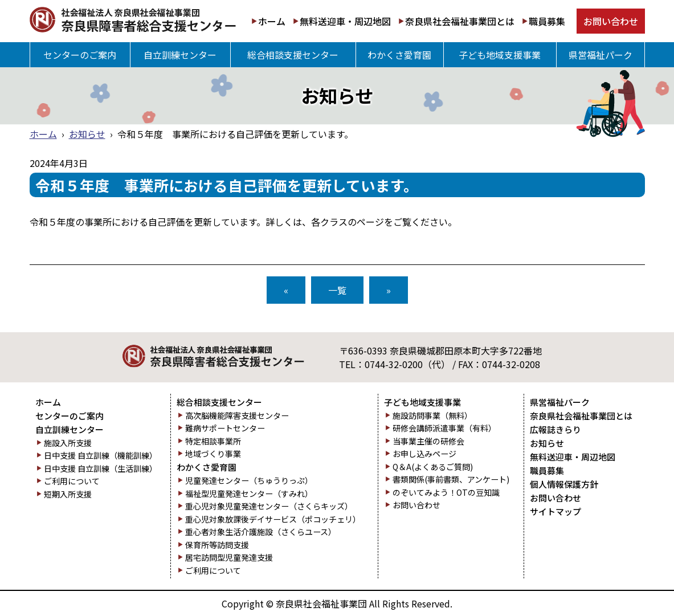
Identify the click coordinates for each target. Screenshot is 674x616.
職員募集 (547, 21)
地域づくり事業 (213, 454)
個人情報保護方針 (564, 484)
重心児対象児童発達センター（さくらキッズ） (269, 506)
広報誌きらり (555, 430)
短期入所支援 (68, 494)
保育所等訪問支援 (217, 545)
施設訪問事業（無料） (432, 416)
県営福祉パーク (601, 55)
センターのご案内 (80, 55)
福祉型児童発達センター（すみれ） (249, 494)
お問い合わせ (611, 21)
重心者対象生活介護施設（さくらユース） (261, 532)
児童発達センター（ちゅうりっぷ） (249, 481)
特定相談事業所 (213, 441)
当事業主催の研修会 (428, 441)
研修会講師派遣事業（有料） (444, 428)
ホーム (272, 21)
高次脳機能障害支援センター (237, 416)
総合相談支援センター (293, 55)
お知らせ (87, 134)
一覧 (337, 290)
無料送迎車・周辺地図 (345, 21)
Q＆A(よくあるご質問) (433, 467)
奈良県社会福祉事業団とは (460, 21)
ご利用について (72, 481)
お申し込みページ (424, 454)
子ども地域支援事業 (500, 55)
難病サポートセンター (225, 428)
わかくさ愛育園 (399, 55)
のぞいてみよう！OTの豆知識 (446, 493)
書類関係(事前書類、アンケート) (451, 480)
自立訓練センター (180, 55)
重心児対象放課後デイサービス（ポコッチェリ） (273, 519)
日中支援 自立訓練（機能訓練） (101, 456)
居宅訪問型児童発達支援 (229, 558)
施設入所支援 (68, 443)
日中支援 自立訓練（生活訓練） (101, 469)
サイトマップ (555, 512)
